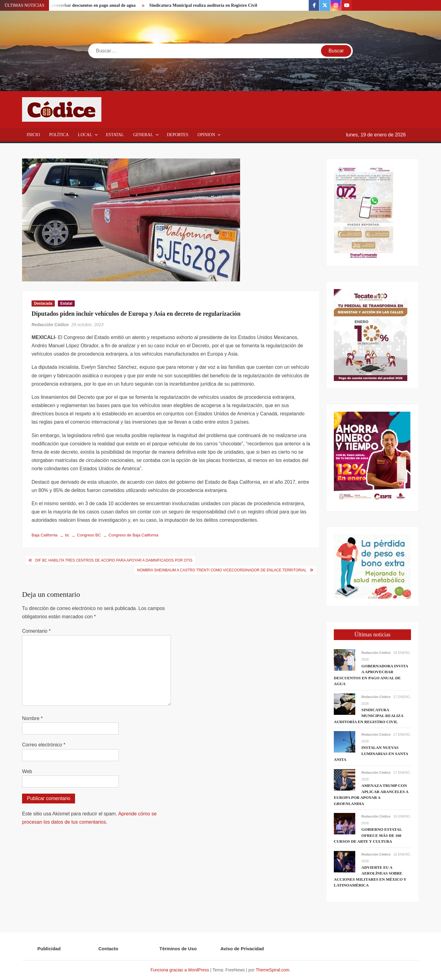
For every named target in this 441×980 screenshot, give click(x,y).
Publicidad (49, 949)
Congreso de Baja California (133, 535)
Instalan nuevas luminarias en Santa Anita (371, 753)
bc (67, 535)
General (143, 135)
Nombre (32, 718)
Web (27, 771)
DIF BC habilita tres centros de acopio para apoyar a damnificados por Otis (114, 560)
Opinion (206, 135)
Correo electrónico (44, 745)
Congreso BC (89, 535)
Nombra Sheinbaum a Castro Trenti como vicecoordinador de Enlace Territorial (222, 570)
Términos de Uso (178, 949)
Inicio (33, 135)
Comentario (36, 631)
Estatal (115, 135)
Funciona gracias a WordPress (180, 970)
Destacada (43, 303)
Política (59, 135)
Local (85, 135)
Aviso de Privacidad (242, 949)
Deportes (178, 135)
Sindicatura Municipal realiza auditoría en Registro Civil (203, 5)
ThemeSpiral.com (273, 970)
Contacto (108, 949)
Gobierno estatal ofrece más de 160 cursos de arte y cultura (368, 835)
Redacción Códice (50, 325)
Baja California (45, 535)
